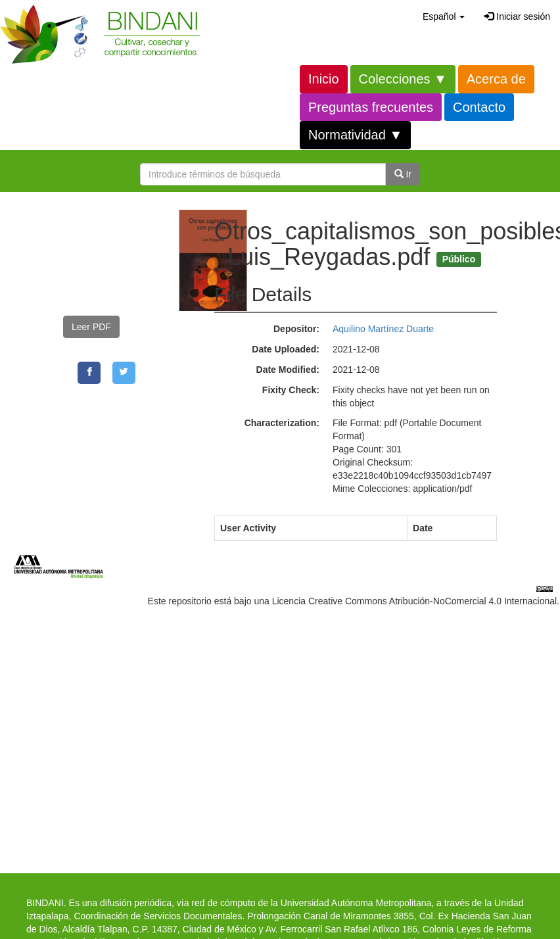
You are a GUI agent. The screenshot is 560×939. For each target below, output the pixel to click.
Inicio (324, 79)
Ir (403, 174)
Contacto (479, 107)
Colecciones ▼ (403, 79)
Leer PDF (91, 327)
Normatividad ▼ (355, 135)
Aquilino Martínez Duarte (383, 329)
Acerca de (496, 79)
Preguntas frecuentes (371, 107)
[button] (444, 16)
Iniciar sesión (517, 16)
